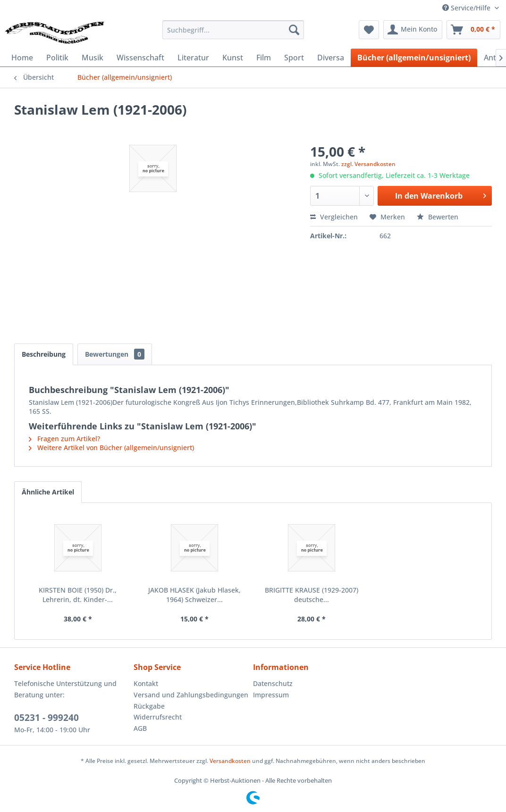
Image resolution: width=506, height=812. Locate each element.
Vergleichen (334, 217)
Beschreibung (44, 354)
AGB (140, 728)
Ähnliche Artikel (48, 492)
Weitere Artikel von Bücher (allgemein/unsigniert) (111, 448)
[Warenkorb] (473, 30)
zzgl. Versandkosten (368, 164)
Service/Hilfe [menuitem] (467, 8)
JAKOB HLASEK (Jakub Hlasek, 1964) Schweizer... (194, 595)
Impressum (271, 695)
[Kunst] (233, 58)
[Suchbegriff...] (233, 30)
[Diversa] (331, 58)
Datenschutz (273, 683)
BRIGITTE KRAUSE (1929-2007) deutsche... (312, 595)
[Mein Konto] (413, 30)
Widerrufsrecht (158, 717)
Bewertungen (115, 354)
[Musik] (93, 58)
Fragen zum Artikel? (64, 439)
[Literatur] (193, 58)
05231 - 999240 (46, 718)
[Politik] (57, 58)
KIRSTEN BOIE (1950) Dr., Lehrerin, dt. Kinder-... (78, 595)
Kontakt (146, 683)
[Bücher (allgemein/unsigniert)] (414, 58)
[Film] (264, 58)
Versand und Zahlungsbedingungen (191, 695)
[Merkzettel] (369, 30)
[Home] (22, 58)
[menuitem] (233, 30)
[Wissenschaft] (140, 58)
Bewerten (438, 217)
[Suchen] (294, 30)
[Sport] (294, 58)
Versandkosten (230, 761)
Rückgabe (149, 706)
